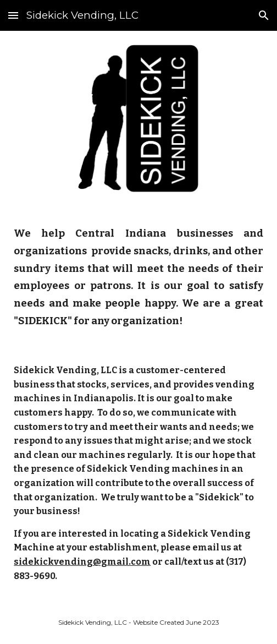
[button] (13, 15)
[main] (138, 276)
